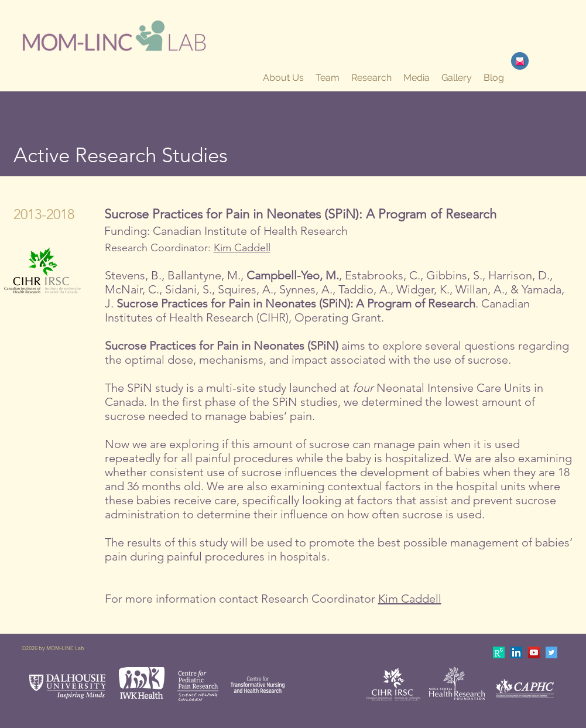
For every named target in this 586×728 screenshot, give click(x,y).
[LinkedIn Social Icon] (516, 652)
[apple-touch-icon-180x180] (499, 652)
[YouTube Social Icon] (534, 652)
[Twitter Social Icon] (551, 652)
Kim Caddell (242, 248)
